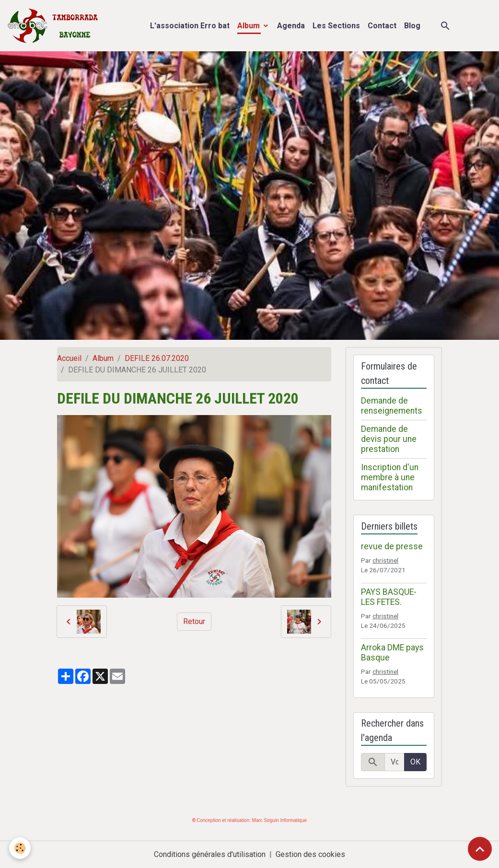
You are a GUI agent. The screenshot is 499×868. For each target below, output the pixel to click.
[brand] (55, 26)
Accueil (69, 358)
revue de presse (392, 546)
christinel (385, 560)
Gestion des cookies (310, 854)
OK (415, 762)
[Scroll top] (480, 849)
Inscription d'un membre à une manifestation (390, 477)
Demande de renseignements (392, 406)
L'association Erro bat (190, 26)
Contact (382, 26)
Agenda (291, 26)
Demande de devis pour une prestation (389, 439)
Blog (412, 26)
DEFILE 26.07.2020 (157, 358)
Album (249, 26)
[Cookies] (20, 848)
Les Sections (336, 26)
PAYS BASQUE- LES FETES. (389, 597)
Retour (194, 621)
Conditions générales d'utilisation (210, 854)
